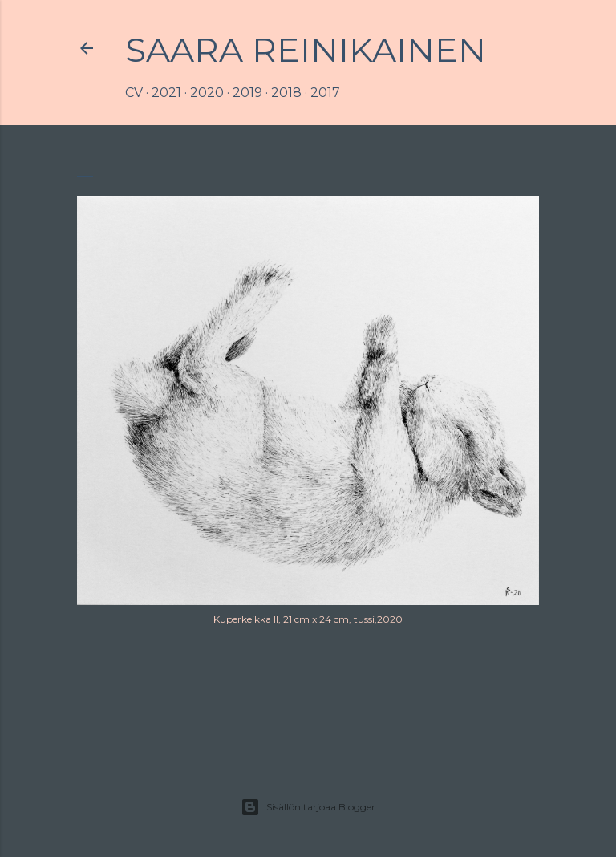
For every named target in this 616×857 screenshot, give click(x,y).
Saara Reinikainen (306, 50)
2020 (207, 93)
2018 (286, 93)
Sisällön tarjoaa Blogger (308, 807)
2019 (247, 93)
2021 (166, 93)
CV (134, 93)
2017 (325, 93)
